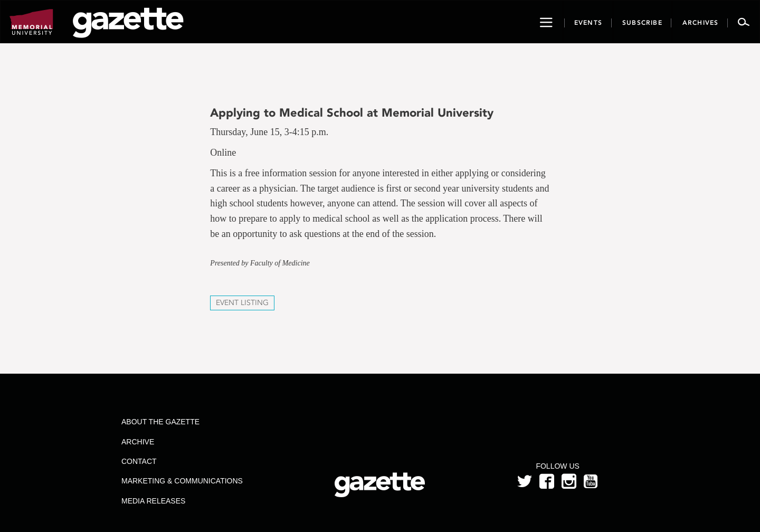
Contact (139, 461)
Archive (138, 442)
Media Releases (153, 501)
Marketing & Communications (182, 481)
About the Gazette (160, 422)
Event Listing (242, 303)
